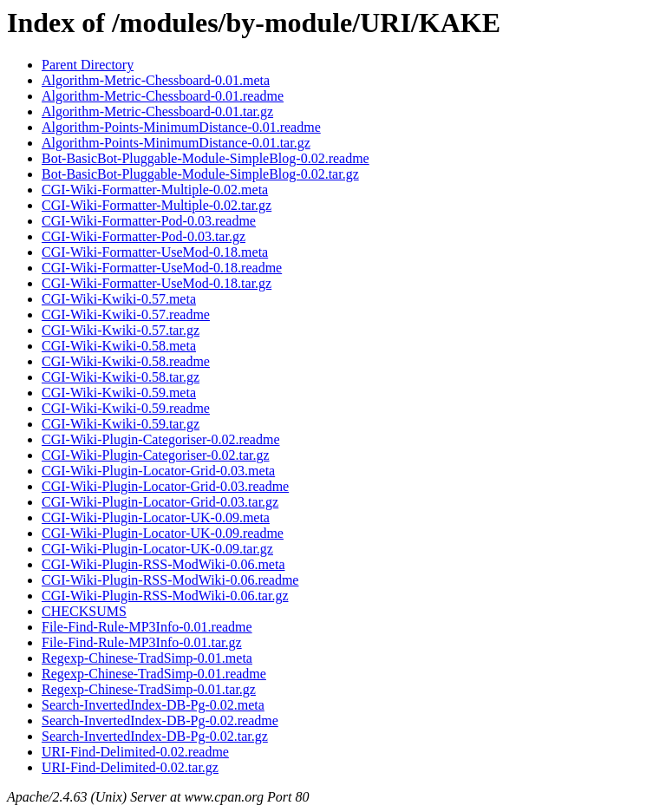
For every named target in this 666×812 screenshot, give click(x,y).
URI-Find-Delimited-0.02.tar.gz (130, 767)
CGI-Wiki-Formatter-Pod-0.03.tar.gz (144, 236)
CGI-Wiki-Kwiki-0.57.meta (119, 299)
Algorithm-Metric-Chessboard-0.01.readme (163, 96)
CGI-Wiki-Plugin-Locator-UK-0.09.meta (156, 517)
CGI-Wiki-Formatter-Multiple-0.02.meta (155, 190)
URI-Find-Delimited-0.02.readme (135, 752)
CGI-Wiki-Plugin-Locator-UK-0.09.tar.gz (157, 549)
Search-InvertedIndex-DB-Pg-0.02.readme (160, 720)
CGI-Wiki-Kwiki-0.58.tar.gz (121, 377)
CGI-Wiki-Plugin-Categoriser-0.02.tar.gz (156, 455)
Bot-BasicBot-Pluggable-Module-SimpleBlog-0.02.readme (206, 158)
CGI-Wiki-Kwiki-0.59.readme (126, 408)
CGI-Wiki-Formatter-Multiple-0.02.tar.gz (157, 205)
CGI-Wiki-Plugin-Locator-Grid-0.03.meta (158, 471)
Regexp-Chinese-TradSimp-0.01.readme (154, 674)
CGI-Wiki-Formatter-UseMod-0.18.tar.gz (157, 283)
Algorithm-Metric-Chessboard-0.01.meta (156, 80)
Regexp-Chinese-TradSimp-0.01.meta (147, 658)
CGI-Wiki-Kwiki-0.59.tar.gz (121, 424)
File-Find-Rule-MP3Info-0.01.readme (147, 627)
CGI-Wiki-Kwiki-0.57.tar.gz (121, 330)
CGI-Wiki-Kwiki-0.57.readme (126, 314)
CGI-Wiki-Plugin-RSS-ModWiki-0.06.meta (163, 564)
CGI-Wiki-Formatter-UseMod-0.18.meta (155, 252)
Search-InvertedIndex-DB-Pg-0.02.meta (153, 705)
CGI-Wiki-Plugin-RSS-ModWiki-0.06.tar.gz (165, 596)
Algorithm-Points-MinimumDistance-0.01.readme (181, 127)
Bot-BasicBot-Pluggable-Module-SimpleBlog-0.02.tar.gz (200, 174)
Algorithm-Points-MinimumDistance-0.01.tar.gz (176, 143)
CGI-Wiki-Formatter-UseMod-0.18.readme (162, 268)
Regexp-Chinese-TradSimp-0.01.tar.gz (149, 689)
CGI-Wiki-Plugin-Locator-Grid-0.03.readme (165, 486)
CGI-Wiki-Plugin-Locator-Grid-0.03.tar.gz (160, 502)
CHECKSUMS (84, 611)
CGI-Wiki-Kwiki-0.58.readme (126, 361)
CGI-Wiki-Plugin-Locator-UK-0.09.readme (163, 533)
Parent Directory (88, 65)
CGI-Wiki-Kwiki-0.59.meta (119, 393)
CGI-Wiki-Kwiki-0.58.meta (119, 346)
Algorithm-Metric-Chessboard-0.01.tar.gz (157, 111)
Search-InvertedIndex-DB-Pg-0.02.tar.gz (155, 736)
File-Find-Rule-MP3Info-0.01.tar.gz (142, 642)
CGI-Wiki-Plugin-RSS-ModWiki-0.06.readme (170, 580)
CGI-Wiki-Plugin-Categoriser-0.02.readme (161, 439)
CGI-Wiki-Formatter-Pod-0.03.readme (149, 221)
